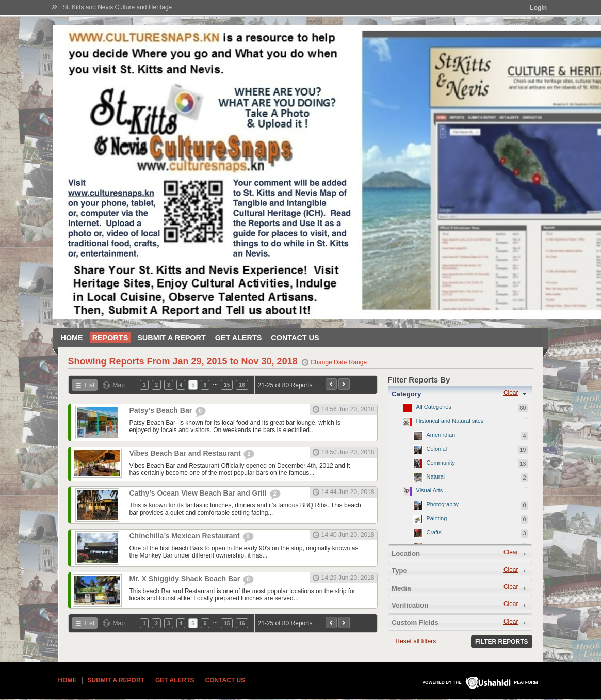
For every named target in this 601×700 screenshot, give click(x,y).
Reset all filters (416, 641)
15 (227, 385)
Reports (110, 338)
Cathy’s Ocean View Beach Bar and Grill (199, 493)
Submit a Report (171, 338)
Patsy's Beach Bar (162, 410)
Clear (511, 393)
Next (344, 384)
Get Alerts (239, 338)
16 (242, 385)
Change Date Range (339, 362)
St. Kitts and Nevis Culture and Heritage (117, 7)
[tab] (460, 394)
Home (72, 338)
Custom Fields (415, 622)
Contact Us (295, 338)
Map (119, 385)
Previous (331, 384)
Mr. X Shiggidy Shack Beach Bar (186, 579)
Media (401, 588)
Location (406, 554)
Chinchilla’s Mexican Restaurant (186, 536)
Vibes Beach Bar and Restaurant (186, 453)
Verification (410, 605)
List (90, 385)
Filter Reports (501, 642)
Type (399, 571)
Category (406, 394)
